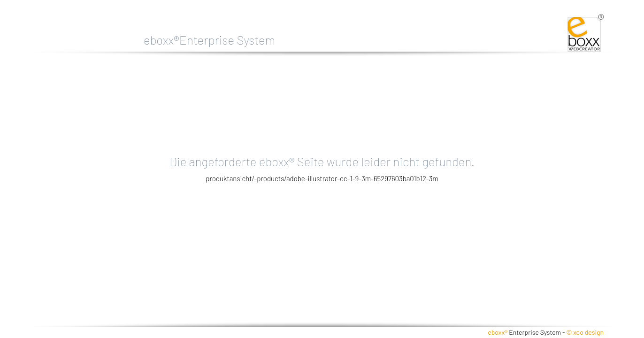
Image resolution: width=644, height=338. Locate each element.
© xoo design (585, 332)
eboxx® (498, 332)
